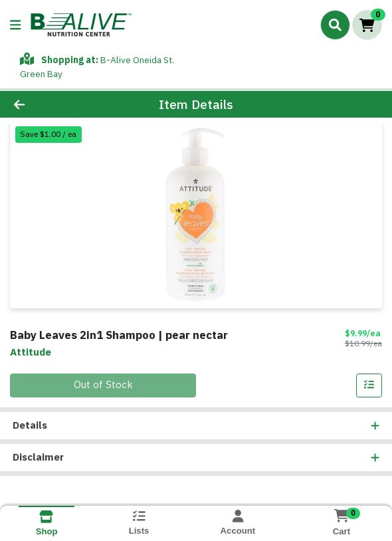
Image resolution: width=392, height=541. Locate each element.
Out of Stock (103, 384)
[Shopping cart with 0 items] (367, 25)
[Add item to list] (369, 385)
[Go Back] (56, 105)
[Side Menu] (15, 25)
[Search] (335, 25)
